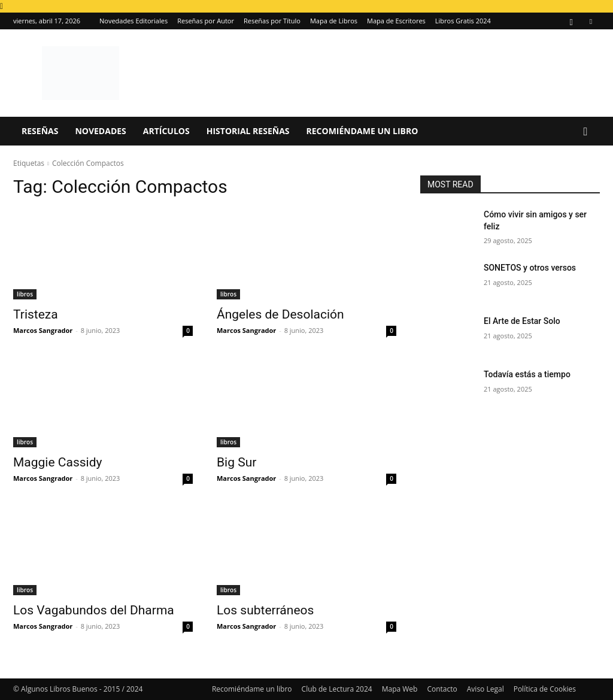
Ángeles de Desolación (280, 314)
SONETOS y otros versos (530, 268)
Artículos (166, 131)
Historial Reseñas (248, 131)
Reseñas (40, 131)
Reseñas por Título (272, 21)
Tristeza (36, 314)
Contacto (442, 689)
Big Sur (236, 462)
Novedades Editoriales (133, 21)
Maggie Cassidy (57, 462)
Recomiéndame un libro (362, 131)
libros (25, 294)
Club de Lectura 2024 (337, 689)
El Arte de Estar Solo (522, 321)
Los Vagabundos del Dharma (94, 610)
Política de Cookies (545, 689)
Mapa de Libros (334, 21)
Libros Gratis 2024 (463, 21)
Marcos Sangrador (43, 330)
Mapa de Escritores (396, 21)
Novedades (100, 131)
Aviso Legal (485, 689)
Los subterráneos (265, 610)
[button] (585, 132)
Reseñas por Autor (206, 21)
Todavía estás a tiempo (527, 374)
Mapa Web (400, 689)
